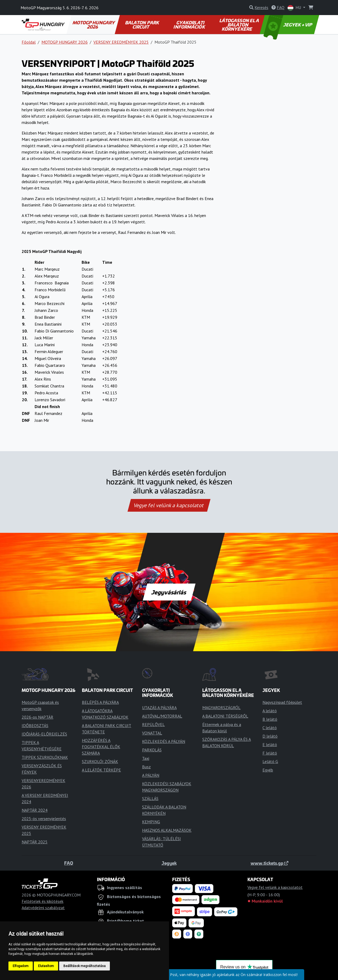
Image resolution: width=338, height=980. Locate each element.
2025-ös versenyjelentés (44, 819)
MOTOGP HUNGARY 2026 (94, 25)
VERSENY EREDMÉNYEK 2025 (121, 42)
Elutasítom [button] (46, 966)
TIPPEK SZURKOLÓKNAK (45, 757)
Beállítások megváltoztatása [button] (84, 966)
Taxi (146, 758)
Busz (146, 767)
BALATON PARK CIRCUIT (142, 25)
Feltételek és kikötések (43, 901)
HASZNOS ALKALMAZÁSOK (167, 830)
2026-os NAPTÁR (37, 717)
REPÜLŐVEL (153, 724)
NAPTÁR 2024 (35, 810)
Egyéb (268, 770)
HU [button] (295, 8)
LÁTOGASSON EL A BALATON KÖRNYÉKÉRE (239, 25)
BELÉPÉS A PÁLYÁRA (100, 702)
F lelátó (270, 753)
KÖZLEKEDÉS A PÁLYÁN (164, 741)
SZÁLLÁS (150, 798)
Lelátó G (270, 761)
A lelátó (270, 711)
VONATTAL (152, 733)
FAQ (69, 863)
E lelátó (270, 745)
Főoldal (29, 42)
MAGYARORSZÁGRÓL (221, 708)
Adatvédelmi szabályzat (43, 908)
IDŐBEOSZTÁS (35, 725)
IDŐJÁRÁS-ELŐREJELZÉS (44, 734)
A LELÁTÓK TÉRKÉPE (101, 770)
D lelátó (270, 736)
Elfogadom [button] (21, 966)
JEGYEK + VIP (288, 25)
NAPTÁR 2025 (35, 842)
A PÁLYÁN (151, 775)
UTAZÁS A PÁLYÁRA (159, 708)
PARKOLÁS (152, 750)
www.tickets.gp (269, 863)
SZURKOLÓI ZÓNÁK (100, 761)
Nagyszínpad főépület (282, 702)
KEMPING (151, 822)
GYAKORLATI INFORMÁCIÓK (189, 25)
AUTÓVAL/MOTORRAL (162, 716)
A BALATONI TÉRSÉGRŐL (225, 716)
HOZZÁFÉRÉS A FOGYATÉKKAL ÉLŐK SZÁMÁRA (101, 747)
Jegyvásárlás (169, 592)
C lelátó (270, 728)
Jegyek (169, 863)
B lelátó (270, 719)
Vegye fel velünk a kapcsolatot (169, 505)
